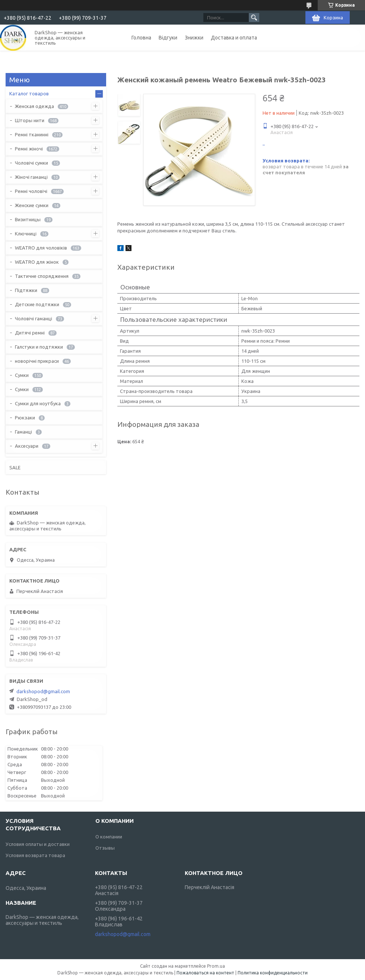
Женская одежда (34, 106)
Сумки (22, 375)
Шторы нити (30, 120)
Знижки (194, 38)
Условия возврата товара (35, 855)
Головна (141, 38)
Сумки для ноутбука (38, 403)
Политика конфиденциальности (273, 973)
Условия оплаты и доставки (38, 844)
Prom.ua (216, 966)
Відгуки (168, 38)
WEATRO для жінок (37, 262)
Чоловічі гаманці (34, 318)
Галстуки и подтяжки (39, 347)
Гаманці (23, 432)
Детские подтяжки (37, 304)
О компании (109, 837)
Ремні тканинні (32, 134)
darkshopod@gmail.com (43, 691)
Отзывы (105, 848)
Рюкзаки (25, 418)
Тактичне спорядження (42, 276)
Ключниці (26, 234)
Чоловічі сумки (31, 163)
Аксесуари (27, 446)
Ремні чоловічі (31, 191)
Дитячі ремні (30, 333)
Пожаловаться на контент (205, 973)
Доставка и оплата (234, 38)
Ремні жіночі (29, 149)
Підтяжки (26, 290)
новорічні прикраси (37, 361)
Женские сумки (32, 205)
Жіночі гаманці (31, 177)
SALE (15, 467)
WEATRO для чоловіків (41, 248)
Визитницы (28, 219)
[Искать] (254, 18)
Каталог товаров (29, 93)
